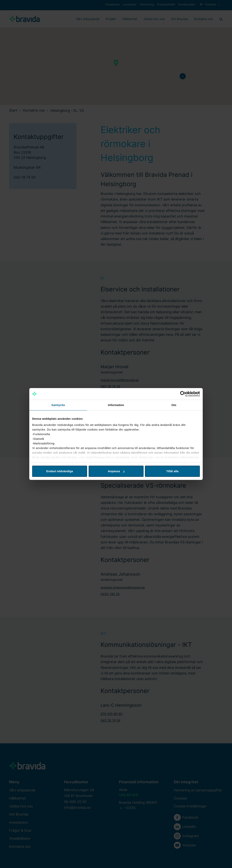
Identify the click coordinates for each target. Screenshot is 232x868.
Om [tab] (174, 405)
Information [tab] (116, 405)
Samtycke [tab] (58, 405)
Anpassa (116, 471)
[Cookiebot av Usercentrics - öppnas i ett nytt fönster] (183, 394)
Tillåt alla (172, 471)
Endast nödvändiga (60, 471)
